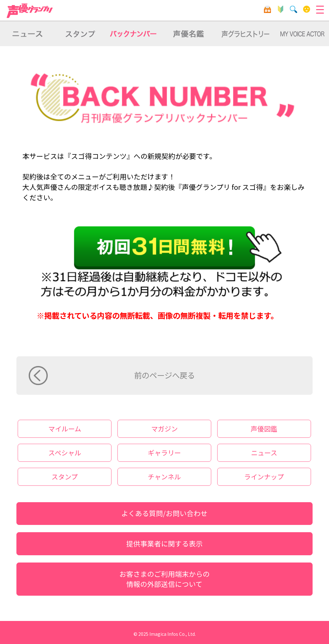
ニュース (264, 453)
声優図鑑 (264, 429)
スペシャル (65, 453)
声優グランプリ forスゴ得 (30, 11)
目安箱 (268, 9)
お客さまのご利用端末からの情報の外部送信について (164, 579)
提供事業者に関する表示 (164, 543)
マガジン (164, 429)
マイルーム (307, 9)
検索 (293, 9)
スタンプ (65, 477)
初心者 (281, 9)
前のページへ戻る (164, 375)
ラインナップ (264, 477)
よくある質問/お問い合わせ (164, 513)
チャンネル (164, 477)
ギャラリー (164, 453)
